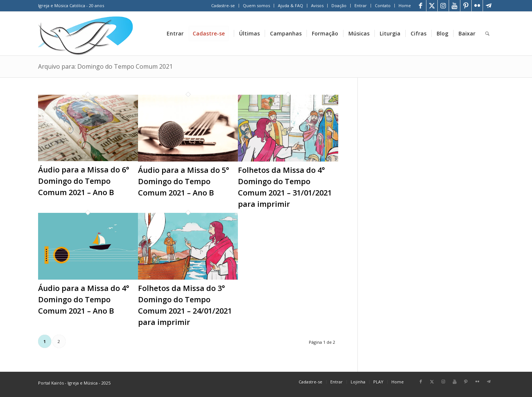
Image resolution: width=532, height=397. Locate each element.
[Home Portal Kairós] (86, 34)
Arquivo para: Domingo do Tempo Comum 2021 (105, 66)
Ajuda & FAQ (291, 5)
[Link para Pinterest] (466, 6)
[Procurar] (487, 34)
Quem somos (256, 5)
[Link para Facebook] (421, 6)
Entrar (361, 5)
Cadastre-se (223, 5)
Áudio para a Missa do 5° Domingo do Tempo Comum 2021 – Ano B (184, 181)
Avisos (317, 5)
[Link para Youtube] (455, 6)
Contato (383, 5)
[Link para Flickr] (477, 6)
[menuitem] (223, 6)
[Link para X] (432, 6)
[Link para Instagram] (443, 6)
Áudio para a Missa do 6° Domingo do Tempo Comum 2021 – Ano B (84, 181)
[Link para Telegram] (489, 6)
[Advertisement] (435, 135)
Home (405, 5)
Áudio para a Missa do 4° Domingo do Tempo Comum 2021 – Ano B (84, 299)
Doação (339, 5)
